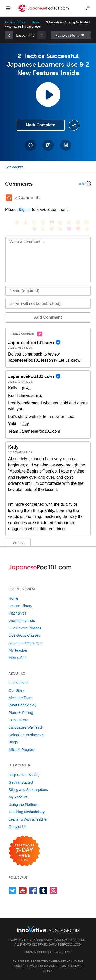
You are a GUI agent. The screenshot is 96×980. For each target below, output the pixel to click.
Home (13, 598)
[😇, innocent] (43, 228)
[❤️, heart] (78, 228)
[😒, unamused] (43, 222)
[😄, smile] (17, 222)
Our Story (16, 690)
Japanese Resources (26, 643)
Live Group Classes (24, 635)
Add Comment (48, 317)
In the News (18, 720)
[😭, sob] (34, 228)
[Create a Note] (48, 145)
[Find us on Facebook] (33, 890)
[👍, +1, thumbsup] (87, 228)
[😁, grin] (34, 222)
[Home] (43, 12)
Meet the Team (20, 698)
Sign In (25, 210)
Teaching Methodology (27, 812)
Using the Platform (23, 805)
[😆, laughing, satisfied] (69, 222)
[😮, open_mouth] (60, 228)
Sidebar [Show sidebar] (71, 35)
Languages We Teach (26, 727)
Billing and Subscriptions (28, 790)
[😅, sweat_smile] (78, 222)
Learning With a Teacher (28, 819)
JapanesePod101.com (65, 944)
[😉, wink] (87, 222)
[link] (9, 35)
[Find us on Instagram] (54, 890)
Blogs (13, 742)
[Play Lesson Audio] (48, 95)
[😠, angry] (60, 222)
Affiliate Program (22, 750)
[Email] (48, 304)
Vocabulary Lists (22, 621)
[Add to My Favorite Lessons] (30, 145)
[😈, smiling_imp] (69, 228)
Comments (14, 167)
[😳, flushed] (26, 222)
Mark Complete (41, 125)
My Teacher (18, 650)
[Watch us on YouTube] (23, 890)
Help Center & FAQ (24, 775)
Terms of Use (60, 952)
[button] (88, 8)
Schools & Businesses (26, 735)
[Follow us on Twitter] (13, 890)
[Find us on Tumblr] (43, 890)
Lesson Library (15, 22)
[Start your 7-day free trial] (24, 851)
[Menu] (8, 8)
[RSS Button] (9, 198)
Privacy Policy (36, 952)
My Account (18, 797)
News (35, 22)
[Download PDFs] (66, 145)
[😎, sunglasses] (52, 222)
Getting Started (21, 782)
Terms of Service (70, 966)
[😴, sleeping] (52, 228)
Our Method (18, 683)
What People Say (23, 705)
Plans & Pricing (21, 713)
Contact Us (18, 827)
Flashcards (17, 613)
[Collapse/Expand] (48, 184)
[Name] (48, 291)
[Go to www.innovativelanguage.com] (48, 929)
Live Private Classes (25, 628)
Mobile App (18, 658)
